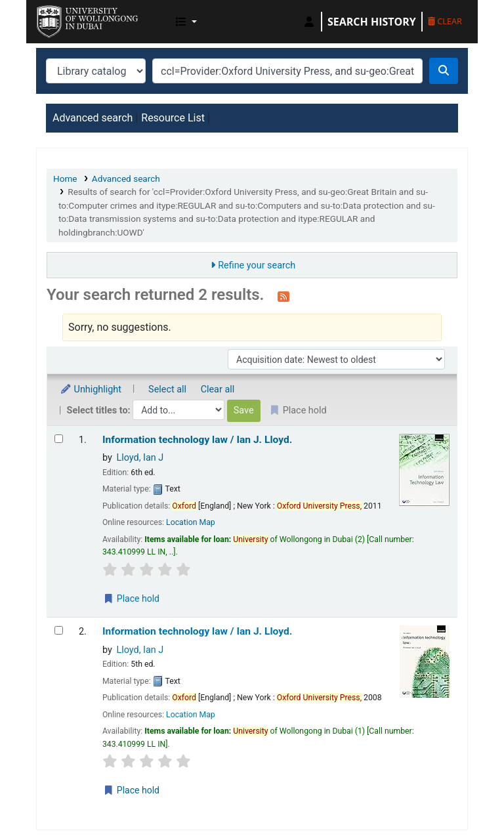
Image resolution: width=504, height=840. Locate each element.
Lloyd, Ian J (140, 458)
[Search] (444, 71)
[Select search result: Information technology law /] (59, 439)
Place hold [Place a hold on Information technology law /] (131, 598)
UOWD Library (70, 18)
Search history (372, 22)
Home (65, 178)
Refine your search (257, 265)
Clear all (218, 389)
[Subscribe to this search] (283, 296)
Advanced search (93, 118)
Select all (167, 389)
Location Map (191, 522)
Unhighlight (91, 389)
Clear (445, 21)
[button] (186, 22)
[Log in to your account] (309, 22)
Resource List (173, 118)
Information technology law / (197, 440)
